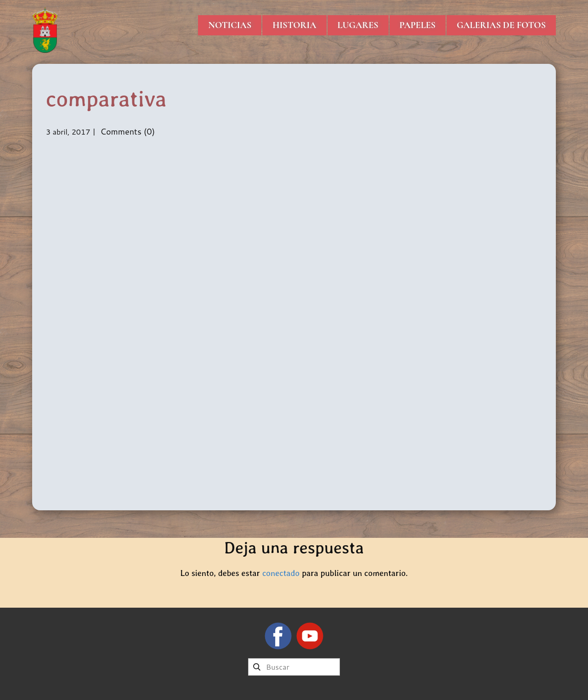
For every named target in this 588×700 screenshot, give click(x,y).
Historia (294, 25)
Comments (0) (126, 131)
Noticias (230, 25)
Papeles (418, 25)
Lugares (358, 25)
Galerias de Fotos (501, 25)
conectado (281, 573)
